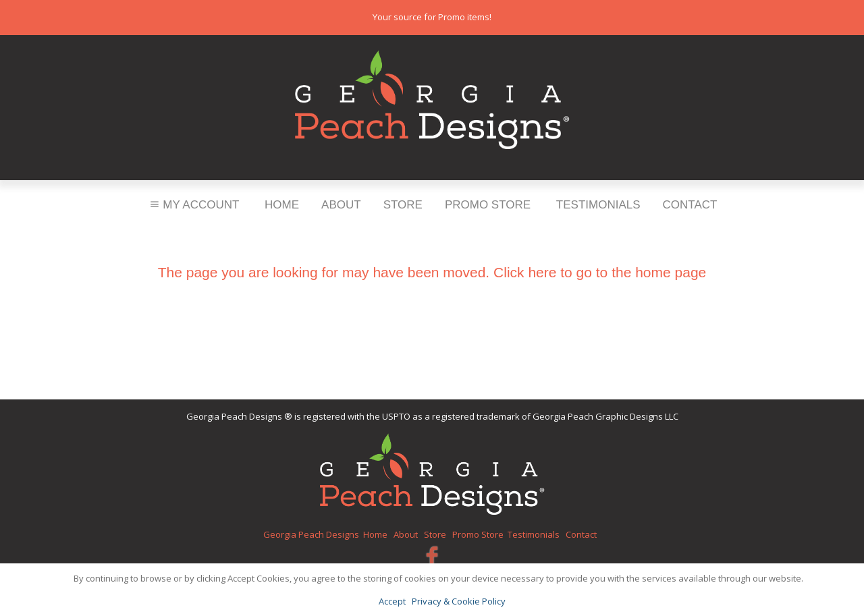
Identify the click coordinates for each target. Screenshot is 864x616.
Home (282, 205)
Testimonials (598, 205)
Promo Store (488, 205)
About (341, 205)
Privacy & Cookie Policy (459, 601)
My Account (193, 205)
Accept (392, 601)
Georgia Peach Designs (311, 534)
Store (403, 205)
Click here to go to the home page (600, 272)
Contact (690, 205)
